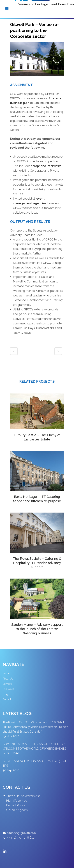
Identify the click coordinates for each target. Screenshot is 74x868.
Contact (7, 699)
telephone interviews (46, 166)
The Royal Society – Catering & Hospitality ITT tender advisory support (37, 563)
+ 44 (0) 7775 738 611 (20, 838)
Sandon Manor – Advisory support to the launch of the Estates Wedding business (37, 629)
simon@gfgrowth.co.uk (22, 833)
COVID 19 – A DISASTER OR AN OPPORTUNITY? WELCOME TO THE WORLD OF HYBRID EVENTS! (35, 746)
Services (7, 684)
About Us (8, 679)
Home (6, 673)
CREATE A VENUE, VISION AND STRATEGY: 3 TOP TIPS (35, 763)
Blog (5, 694)
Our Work (8, 689)
